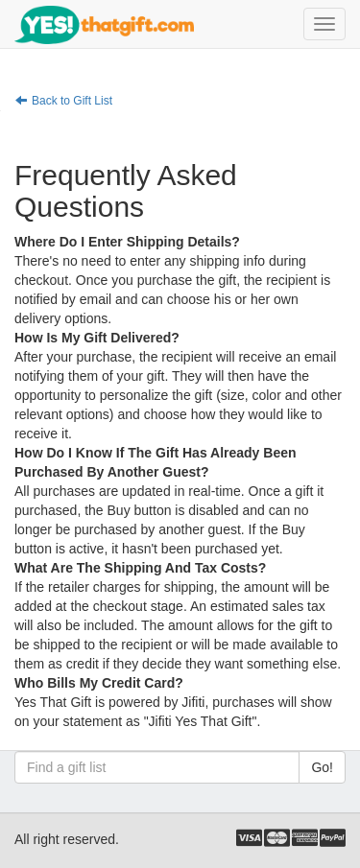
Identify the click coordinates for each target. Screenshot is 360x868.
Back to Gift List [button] (64, 101)
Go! (322, 767)
